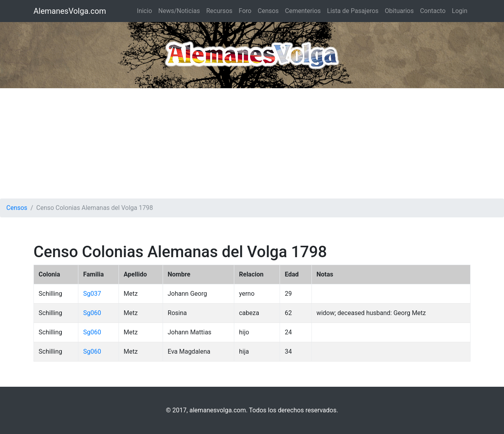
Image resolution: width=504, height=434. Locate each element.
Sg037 (92, 294)
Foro (245, 11)
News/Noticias (179, 11)
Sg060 (92, 313)
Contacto (433, 11)
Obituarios (399, 11)
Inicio (145, 11)
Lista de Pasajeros (353, 11)
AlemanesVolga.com (70, 11)
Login (460, 11)
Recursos (220, 11)
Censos (268, 11)
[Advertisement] (252, 143)
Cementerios (303, 11)
